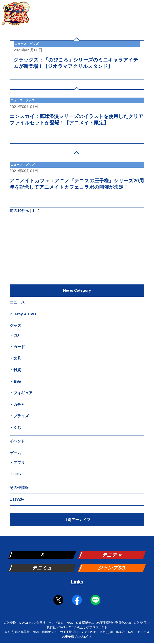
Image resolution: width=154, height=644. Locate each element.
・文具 (15, 358)
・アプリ (17, 463)
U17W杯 (17, 499)
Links (77, 582)
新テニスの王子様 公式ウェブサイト (15, 15)
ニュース (17, 302)
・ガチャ (17, 405)
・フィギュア (21, 393)
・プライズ (19, 416)
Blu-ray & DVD (23, 314)
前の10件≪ (19, 211)
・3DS (15, 474)
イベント (17, 441)
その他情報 (19, 488)
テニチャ (112, 555)
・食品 (15, 381)
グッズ (15, 326)
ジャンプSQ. (112, 568)
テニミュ (43, 568)
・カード (17, 347)
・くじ (15, 428)
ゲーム (15, 453)
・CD (14, 335)
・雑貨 (15, 370)
